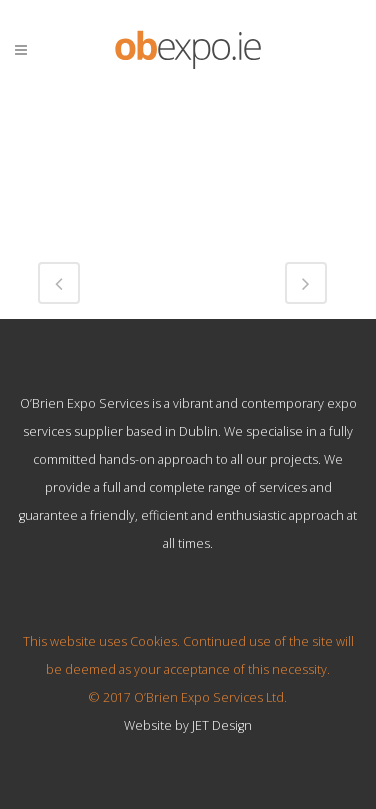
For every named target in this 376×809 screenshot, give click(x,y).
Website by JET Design (188, 725)
